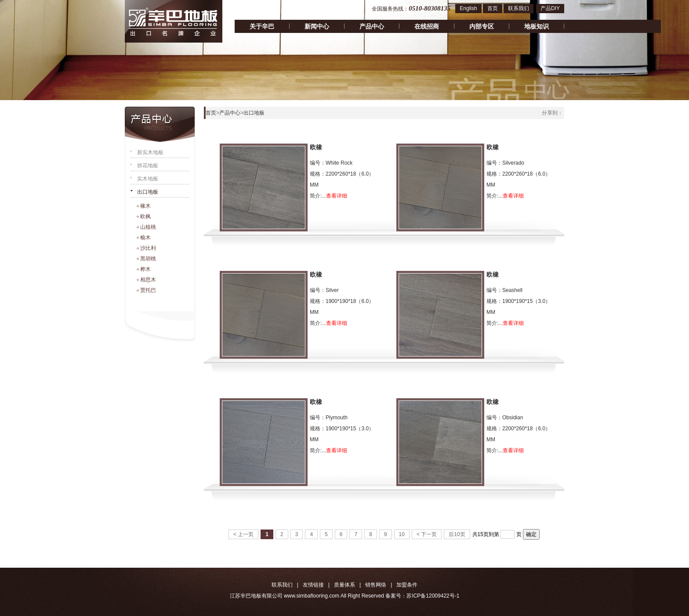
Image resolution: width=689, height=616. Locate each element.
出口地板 (148, 192)
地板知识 (537, 26)
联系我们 (519, 8)
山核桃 (148, 227)
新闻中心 (317, 26)
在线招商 (427, 26)
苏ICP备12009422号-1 (433, 596)
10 (402, 534)
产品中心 (372, 26)
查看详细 (337, 196)
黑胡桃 (148, 259)
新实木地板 (150, 152)
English (468, 8)
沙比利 (148, 248)
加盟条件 (407, 585)
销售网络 (376, 585)
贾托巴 (148, 290)
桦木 (145, 269)
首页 (493, 8)
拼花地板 (148, 166)
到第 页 (505, 534)
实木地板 (148, 179)
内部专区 (482, 26)
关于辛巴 (262, 26)
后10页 (457, 534)
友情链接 (313, 585)
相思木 (148, 280)
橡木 (145, 206)
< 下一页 (427, 534)
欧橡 (316, 147)
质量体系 (344, 585)
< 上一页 (243, 534)
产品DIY (550, 8)
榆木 (145, 238)
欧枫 (145, 216)
